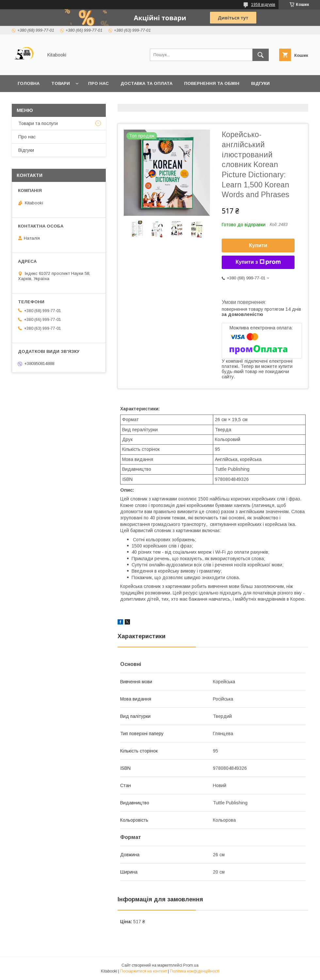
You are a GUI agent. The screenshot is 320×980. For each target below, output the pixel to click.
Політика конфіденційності (195, 971)
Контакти (30, 100)
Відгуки (260, 83)
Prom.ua (191, 965)
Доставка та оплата (146, 83)
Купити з (258, 262)
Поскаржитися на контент (144, 971)
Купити (258, 245)
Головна (29, 83)
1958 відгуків (263, 5)
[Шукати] (261, 55)
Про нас (98, 83)
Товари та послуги (38, 123)
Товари (61, 83)
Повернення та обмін (212, 83)
